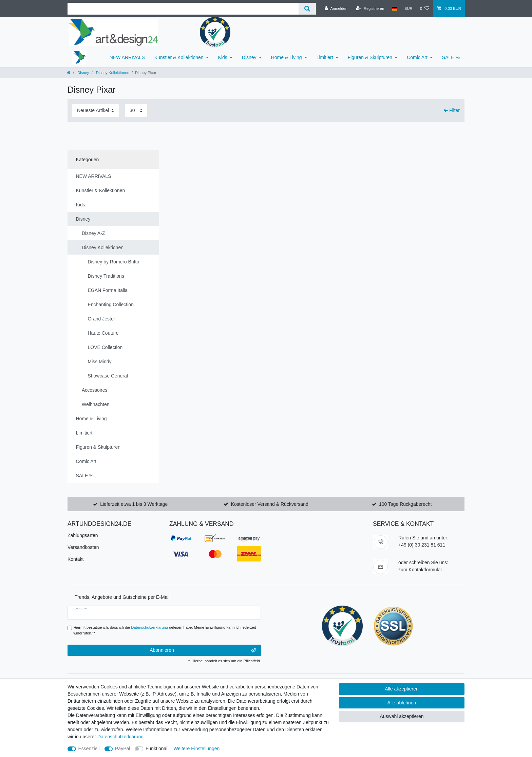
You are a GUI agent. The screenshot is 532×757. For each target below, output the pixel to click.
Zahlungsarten (83, 535)
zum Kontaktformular (420, 570)
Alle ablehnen (402, 703)
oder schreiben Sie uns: (423, 562)
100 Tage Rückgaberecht (405, 504)
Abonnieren (203, 650)
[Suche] (307, 9)
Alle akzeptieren (402, 689)
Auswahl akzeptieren (402, 716)
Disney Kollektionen (112, 73)
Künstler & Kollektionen (179, 57)
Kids (223, 57)
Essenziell (89, 749)
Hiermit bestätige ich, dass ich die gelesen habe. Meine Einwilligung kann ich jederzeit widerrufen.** (165, 630)
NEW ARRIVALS (127, 57)
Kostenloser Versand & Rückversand (270, 504)
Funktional (157, 749)
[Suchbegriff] (183, 9)
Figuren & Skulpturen (370, 57)
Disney (249, 57)
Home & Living (287, 57)
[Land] (394, 8)
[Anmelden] (336, 8)
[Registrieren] (370, 8)
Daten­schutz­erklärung (120, 737)
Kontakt (75, 559)
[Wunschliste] (425, 8)
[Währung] (408, 8)
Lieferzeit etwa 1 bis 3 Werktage (134, 504)
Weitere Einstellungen (196, 749)
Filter (452, 110)
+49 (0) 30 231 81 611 (422, 545)
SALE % (451, 57)
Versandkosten (83, 547)
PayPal (122, 749)
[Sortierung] (96, 110)
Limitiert (325, 57)
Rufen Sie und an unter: (423, 538)
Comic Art (417, 57)
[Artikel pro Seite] (136, 110)
